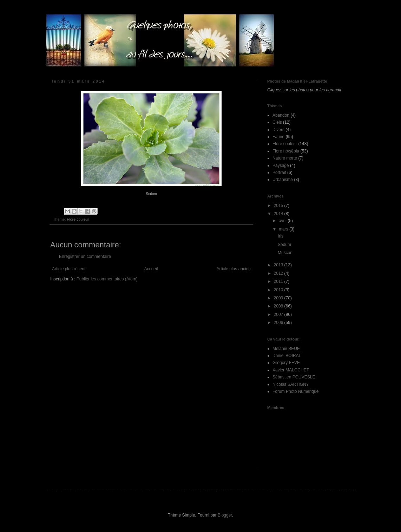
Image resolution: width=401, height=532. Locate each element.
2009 (279, 298)
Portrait (279, 173)
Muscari (285, 253)
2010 (279, 290)
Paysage (281, 166)
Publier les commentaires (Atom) (107, 279)
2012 (279, 273)
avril (283, 221)
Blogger (225, 515)
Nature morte (285, 158)
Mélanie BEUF (286, 349)
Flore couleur (78, 219)
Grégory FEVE (286, 363)
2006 (279, 323)
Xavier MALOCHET (291, 370)
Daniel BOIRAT (287, 356)
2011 (279, 281)
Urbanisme (283, 180)
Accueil (151, 269)
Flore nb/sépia (286, 151)
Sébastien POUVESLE (294, 377)
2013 (279, 265)
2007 (279, 314)
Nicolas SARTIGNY (291, 384)
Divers (278, 130)
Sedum (284, 245)
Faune (278, 137)
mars (284, 229)
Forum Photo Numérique (295, 391)
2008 (279, 306)
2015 (279, 206)
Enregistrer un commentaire (85, 257)
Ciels (277, 122)
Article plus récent (69, 269)
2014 (279, 214)
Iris (281, 236)
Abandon (281, 115)
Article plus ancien (234, 269)
